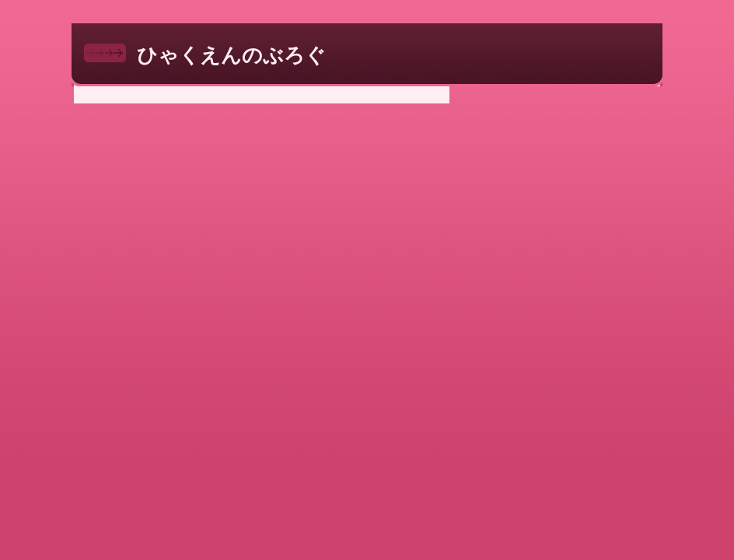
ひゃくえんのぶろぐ (231, 55)
